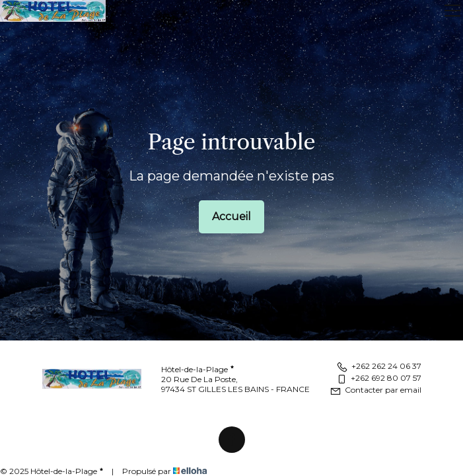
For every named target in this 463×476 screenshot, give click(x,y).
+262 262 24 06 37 (379, 366)
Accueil (231, 217)
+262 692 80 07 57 (378, 378)
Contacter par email (375, 390)
